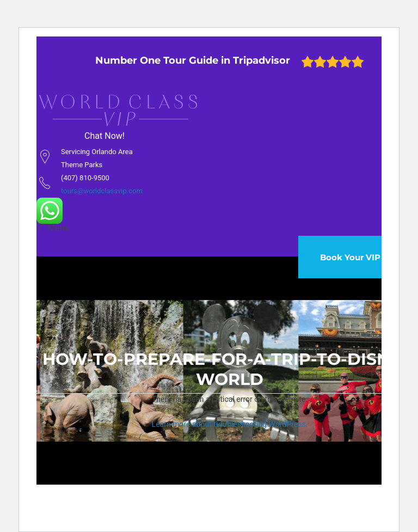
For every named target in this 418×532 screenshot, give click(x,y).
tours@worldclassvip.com (102, 191)
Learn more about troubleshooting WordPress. (230, 424)
